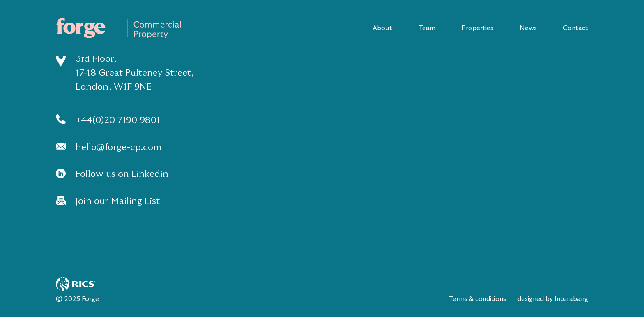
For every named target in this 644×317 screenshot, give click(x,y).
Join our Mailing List (118, 201)
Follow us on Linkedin (122, 174)
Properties (477, 28)
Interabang (571, 299)
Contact (576, 28)
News (528, 28)
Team (427, 28)
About (382, 28)
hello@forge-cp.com (118, 147)
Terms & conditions (477, 299)
